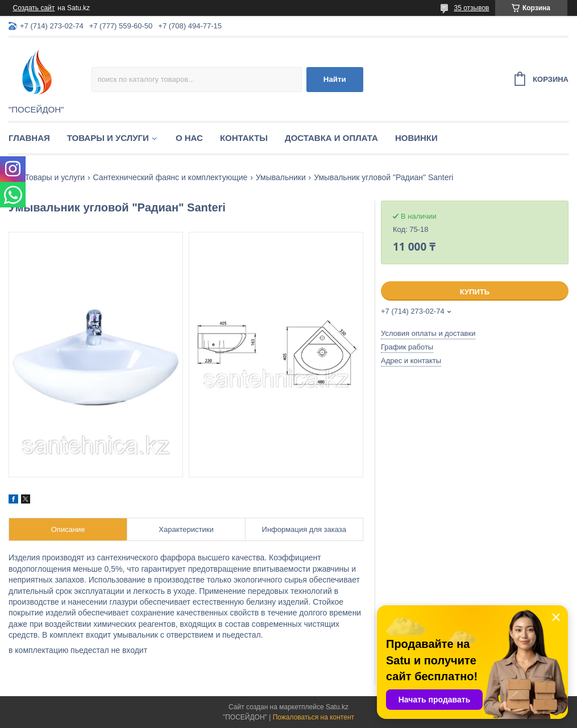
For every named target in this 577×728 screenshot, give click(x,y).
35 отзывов (471, 8)
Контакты (244, 138)
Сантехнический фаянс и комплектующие (171, 177)
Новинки (416, 138)
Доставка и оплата (331, 138)
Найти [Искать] (335, 79)
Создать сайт (34, 8)
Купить (475, 292)
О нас (189, 138)
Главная (29, 138)
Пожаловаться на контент (314, 717)
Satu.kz (337, 707)
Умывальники (281, 177)
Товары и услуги (108, 138)
